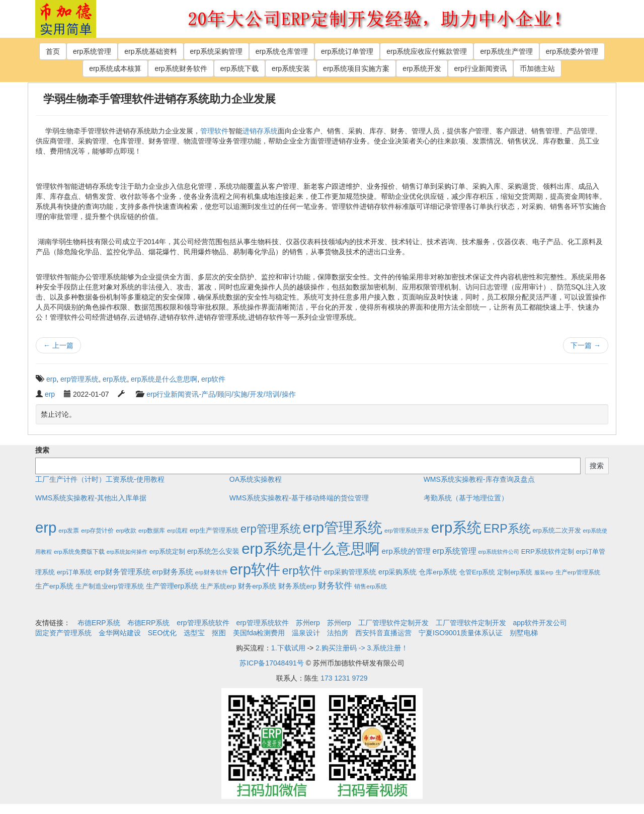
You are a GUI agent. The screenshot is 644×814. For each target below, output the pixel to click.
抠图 (219, 633)
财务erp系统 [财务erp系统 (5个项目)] (257, 586)
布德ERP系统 (99, 623)
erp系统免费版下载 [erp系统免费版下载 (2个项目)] (79, 551)
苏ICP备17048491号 (272, 663)
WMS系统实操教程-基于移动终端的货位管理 (299, 498)
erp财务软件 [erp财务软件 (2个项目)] (212, 572)
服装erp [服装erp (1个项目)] (544, 572)
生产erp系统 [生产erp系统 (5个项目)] (54, 586)
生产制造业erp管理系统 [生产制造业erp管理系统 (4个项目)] (110, 586)
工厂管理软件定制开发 (393, 623)
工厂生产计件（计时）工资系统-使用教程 (100, 479)
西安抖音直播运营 (383, 633)
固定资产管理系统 (63, 633)
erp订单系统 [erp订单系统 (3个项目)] (74, 572)
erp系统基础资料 (150, 51)
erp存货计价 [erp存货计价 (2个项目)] (97, 530)
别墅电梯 (524, 633)
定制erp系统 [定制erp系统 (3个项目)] (515, 572)
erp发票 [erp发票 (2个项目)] (69, 530)
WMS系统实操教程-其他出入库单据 (91, 498)
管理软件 (214, 131)
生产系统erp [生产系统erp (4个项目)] (218, 586)
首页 (53, 51)
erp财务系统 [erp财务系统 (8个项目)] (172, 572)
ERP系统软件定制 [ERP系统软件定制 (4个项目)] (548, 551)
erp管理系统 (79, 379)
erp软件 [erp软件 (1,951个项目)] (255, 569)
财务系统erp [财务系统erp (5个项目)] (297, 586)
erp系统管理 (92, 51)
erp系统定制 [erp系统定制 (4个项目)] (167, 551)
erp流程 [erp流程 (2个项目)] (177, 530)
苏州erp (308, 623)
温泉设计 (306, 633)
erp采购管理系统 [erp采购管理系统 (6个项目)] (350, 572)
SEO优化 (163, 633)
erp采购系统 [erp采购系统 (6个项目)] (397, 572)
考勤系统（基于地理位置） (466, 498)
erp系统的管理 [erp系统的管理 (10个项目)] (406, 551)
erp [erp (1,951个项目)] (46, 527)
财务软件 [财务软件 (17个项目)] (335, 586)
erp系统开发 (422, 68)
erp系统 (115, 379)
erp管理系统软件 (203, 623)
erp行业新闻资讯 (480, 68)
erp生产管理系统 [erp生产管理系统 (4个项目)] (214, 530)
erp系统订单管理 (347, 51)
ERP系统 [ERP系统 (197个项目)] (507, 529)
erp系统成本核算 (115, 68)
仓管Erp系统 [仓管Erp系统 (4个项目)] (477, 572)
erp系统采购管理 (216, 51)
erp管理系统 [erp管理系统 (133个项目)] (271, 529)
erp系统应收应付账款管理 (427, 51)
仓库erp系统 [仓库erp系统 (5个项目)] (438, 572)
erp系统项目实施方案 (356, 68)
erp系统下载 (239, 68)
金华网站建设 (120, 633)
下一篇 (586, 345)
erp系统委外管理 (572, 51)
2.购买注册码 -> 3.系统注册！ (362, 648)
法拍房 (338, 633)
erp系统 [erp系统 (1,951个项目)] (456, 527)
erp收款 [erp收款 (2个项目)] (126, 530)
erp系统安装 (291, 68)
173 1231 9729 (344, 678)
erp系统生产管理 (506, 51)
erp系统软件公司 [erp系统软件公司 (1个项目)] (499, 552)
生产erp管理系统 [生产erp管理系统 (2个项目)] (578, 572)
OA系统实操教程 (256, 479)
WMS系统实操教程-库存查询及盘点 (479, 479)
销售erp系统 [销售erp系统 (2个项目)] (371, 586)
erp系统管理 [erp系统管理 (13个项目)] (455, 551)
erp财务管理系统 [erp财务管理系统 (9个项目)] (122, 572)
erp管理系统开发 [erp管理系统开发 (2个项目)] (407, 530)
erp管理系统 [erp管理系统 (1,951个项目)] (343, 527)
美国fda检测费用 (259, 633)
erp (51, 379)
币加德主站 (537, 68)
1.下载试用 (288, 648)
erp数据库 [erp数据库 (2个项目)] (152, 530)
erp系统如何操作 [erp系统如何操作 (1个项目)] (127, 552)
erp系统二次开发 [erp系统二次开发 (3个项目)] (557, 531)
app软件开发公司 (540, 623)
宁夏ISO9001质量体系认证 (461, 633)
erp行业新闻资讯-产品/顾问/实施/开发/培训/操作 (221, 394)
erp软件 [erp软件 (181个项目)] (302, 570)
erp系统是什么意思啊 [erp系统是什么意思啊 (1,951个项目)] (310, 548)
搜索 (42, 450)
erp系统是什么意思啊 (164, 379)
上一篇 (58, 345)
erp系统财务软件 (181, 68)
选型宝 (194, 633)
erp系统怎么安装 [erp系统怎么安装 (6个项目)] (213, 551)
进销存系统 (260, 131)
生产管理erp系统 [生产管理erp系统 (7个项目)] (172, 586)
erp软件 (213, 379)
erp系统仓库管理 (282, 51)
